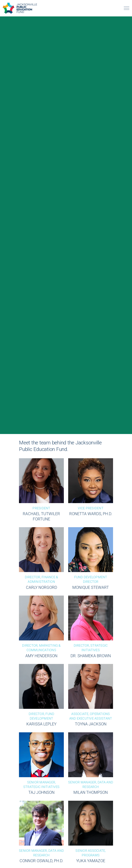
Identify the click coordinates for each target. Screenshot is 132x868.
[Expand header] (127, 8)
